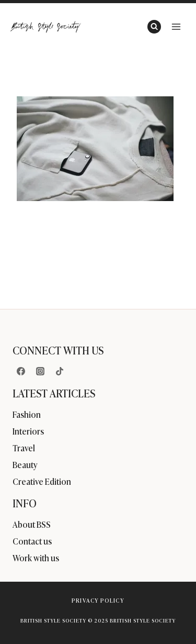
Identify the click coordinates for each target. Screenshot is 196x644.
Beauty (25, 464)
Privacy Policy (98, 600)
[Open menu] (176, 26)
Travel (24, 448)
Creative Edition (42, 481)
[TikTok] (60, 371)
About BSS (32, 524)
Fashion (27, 414)
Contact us (32, 541)
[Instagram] (40, 371)
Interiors (28, 431)
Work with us (36, 558)
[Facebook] (21, 371)
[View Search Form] (154, 27)
